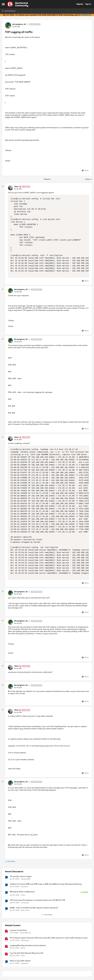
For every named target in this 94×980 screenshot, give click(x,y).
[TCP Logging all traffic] (18, 189)
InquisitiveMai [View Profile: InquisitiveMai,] (26, 879)
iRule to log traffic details (20, 961)
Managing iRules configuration (22, 892)
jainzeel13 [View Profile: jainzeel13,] (24, 887)
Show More (10, 861)
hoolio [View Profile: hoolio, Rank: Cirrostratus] (23, 956)
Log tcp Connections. (18, 930)
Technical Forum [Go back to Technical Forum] (9, 11)
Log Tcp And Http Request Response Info (27, 953)
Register (80, 4)
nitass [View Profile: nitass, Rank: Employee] (16, 187)
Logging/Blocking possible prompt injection (28, 945)
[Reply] (85, 171)
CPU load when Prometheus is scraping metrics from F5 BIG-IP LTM (37, 900)
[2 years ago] (14, 963)
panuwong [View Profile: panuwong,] (25, 903)
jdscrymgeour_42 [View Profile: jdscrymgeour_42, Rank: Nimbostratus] (19, 24)
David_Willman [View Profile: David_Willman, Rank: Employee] (25, 933)
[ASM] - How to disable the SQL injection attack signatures (34, 908)
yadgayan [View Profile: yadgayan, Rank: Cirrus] (25, 963)
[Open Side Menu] (3, 4)
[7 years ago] (14, 933)
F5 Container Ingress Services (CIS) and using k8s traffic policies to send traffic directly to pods (49, 938)
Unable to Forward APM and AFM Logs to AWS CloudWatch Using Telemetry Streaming (46, 884)
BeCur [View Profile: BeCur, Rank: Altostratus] (23, 948)
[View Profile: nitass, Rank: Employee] (10, 188)
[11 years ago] (14, 956)
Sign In (88, 4)
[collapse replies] (3, 186)
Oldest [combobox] (89, 179)
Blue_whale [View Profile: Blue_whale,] (25, 910)
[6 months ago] (15, 940)
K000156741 (86, 15)
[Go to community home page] (18, 4)
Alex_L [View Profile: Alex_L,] (24, 895)
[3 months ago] (14, 879)
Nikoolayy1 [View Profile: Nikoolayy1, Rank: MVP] (25, 940)
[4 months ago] (15, 948)
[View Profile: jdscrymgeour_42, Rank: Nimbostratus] (8, 25)
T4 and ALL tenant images (21, 876)
